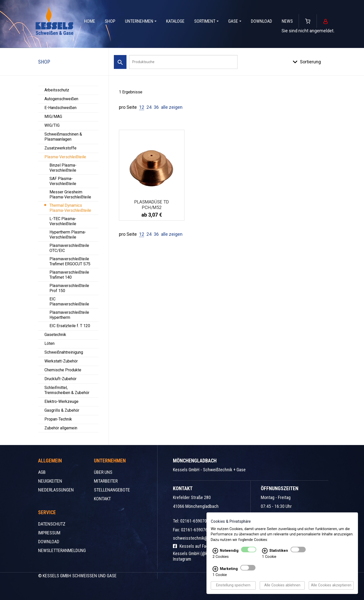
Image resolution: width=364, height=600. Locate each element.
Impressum (49, 533)
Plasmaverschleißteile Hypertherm (69, 315)
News (287, 21)
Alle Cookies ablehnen (282, 585)
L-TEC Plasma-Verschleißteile (63, 221)
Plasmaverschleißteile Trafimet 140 (69, 275)
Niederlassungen (56, 490)
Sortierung (310, 62)
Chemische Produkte (63, 370)
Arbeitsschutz (57, 90)
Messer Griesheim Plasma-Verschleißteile (70, 194)
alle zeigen (172, 107)
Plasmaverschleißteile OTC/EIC (69, 248)
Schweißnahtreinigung (64, 352)
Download (262, 21)
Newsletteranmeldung (62, 550)
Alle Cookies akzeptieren (331, 585)
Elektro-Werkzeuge (61, 401)
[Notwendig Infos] (215, 551)
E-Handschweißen (60, 108)
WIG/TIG (52, 125)
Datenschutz (52, 524)
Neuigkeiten (50, 481)
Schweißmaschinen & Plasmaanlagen (63, 137)
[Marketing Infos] (215, 569)
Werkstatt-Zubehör (61, 361)
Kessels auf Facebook (196, 546)
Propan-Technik (58, 419)
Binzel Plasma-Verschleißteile (63, 168)
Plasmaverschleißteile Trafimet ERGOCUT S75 (70, 261)
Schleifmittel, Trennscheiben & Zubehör (67, 390)
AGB (42, 472)
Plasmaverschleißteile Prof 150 (69, 288)
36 (156, 107)
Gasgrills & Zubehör (62, 410)
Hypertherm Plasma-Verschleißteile (68, 235)
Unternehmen (141, 21)
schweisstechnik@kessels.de (200, 538)
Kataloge (175, 21)
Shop (110, 21)
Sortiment (206, 21)
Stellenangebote (112, 490)
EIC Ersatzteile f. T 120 (70, 326)
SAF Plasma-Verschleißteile (63, 181)
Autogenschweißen (61, 99)
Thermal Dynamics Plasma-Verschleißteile (70, 208)
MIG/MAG (53, 116)
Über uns (103, 472)
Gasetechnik (55, 335)
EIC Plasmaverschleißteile (69, 302)
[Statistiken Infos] (265, 551)
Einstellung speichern (233, 585)
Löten (49, 343)
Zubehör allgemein (61, 428)
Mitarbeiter (106, 481)
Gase (235, 21)
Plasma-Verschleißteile (65, 157)
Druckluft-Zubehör (60, 379)
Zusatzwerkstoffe (60, 148)
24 (149, 107)
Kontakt (102, 499)
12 (142, 107)
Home (90, 21)
